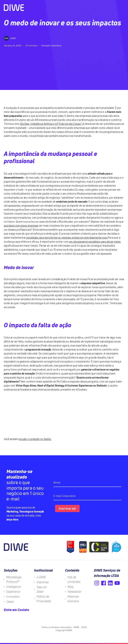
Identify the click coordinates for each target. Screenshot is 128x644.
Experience (13, 592)
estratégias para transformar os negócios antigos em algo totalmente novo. (67, 238)
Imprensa (43, 582)
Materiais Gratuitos (73, 599)
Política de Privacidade (44, 599)
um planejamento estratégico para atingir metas (95, 242)
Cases (10, 601)
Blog (70, 587)
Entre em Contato (16, 610)
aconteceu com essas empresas (21, 226)
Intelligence (14, 587)
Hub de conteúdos (74, 579)
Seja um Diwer (42, 589)
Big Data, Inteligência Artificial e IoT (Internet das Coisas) (51, 124)
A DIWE (41, 577)
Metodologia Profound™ (14, 579)
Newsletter (75, 592)
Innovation (13, 597)
